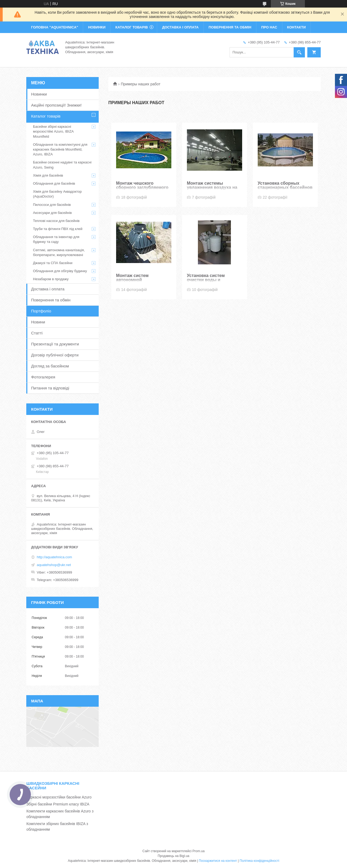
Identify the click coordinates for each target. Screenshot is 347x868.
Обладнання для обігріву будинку (60, 271)
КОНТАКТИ (297, 27)
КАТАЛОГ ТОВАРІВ (132, 27)
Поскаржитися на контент (218, 861)
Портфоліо (41, 311)
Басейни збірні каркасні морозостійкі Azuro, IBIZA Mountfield (53, 131)
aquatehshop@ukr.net (54, 565)
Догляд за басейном (50, 366)
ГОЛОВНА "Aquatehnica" (55, 27)
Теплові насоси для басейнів (56, 221)
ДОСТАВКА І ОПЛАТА (180, 27)
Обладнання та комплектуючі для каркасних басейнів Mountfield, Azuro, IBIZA (60, 149)
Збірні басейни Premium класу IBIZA (58, 804)
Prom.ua (199, 851)
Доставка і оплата (48, 289)
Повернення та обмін (51, 300)
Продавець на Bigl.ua (173, 856)
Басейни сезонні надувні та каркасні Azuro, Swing (62, 165)
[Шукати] (299, 52)
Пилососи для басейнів (52, 205)
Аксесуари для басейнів (52, 213)
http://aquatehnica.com (54, 557)
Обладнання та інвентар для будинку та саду (56, 239)
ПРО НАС (269, 27)
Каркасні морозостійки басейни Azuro (59, 797)
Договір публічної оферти (55, 355)
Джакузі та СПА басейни (53, 263)
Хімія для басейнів (48, 175)
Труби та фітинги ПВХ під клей (58, 229)
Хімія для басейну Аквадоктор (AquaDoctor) (57, 194)
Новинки (39, 94)
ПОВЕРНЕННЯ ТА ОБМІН (230, 27)
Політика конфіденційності (259, 861)
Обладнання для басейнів (54, 183)
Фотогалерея (43, 377)
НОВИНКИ (97, 27)
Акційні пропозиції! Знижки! (56, 105)
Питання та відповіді (50, 388)
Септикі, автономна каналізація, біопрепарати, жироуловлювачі (59, 252)
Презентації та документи (55, 344)
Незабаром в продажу (51, 279)
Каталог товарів (46, 116)
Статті (37, 333)
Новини (38, 322)
